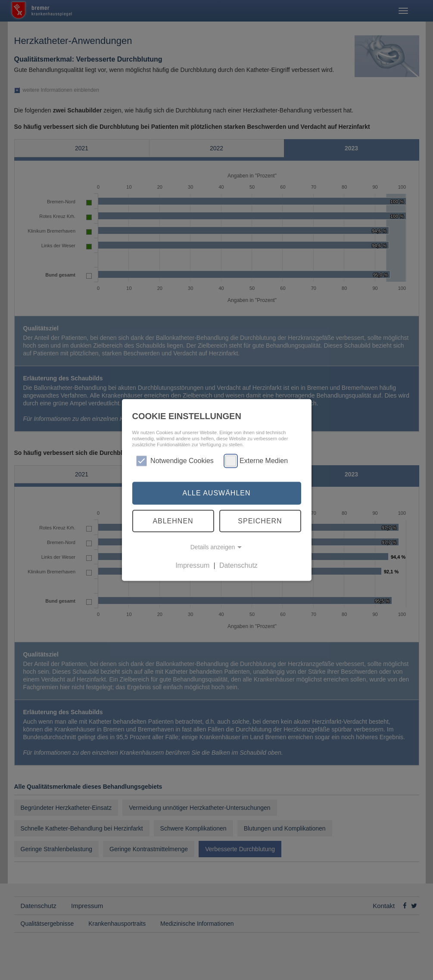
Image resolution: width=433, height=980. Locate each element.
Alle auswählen (216, 493)
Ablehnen (173, 521)
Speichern (260, 521)
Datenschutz (238, 565)
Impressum (192, 565)
